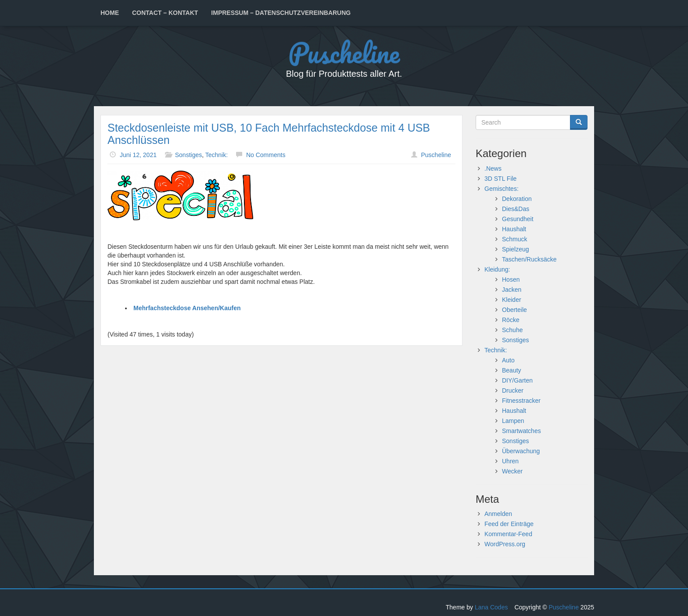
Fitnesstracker (521, 401)
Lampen (513, 421)
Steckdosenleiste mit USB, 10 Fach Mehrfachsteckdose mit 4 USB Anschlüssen (269, 134)
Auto (508, 360)
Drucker (513, 390)
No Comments (266, 155)
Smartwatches (521, 431)
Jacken (512, 290)
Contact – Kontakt (165, 13)
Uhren (510, 461)
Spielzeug (516, 249)
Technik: (217, 155)
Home (110, 13)
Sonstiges (188, 155)
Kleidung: (497, 269)
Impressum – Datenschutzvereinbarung (281, 13)
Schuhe (512, 330)
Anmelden (498, 514)
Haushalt (514, 229)
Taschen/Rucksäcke (529, 259)
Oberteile (514, 310)
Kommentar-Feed (508, 534)
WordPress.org (505, 544)
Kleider (512, 300)
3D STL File (500, 179)
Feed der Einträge (509, 524)
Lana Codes (491, 607)
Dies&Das (516, 209)
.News (493, 168)
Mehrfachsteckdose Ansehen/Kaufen (187, 308)
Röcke (511, 320)
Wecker (512, 471)
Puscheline (344, 53)
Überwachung (521, 451)
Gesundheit (518, 219)
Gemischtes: (502, 189)
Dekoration (517, 199)
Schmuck (515, 239)
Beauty (512, 370)
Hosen (511, 279)
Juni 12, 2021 (138, 155)
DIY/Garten (517, 380)
